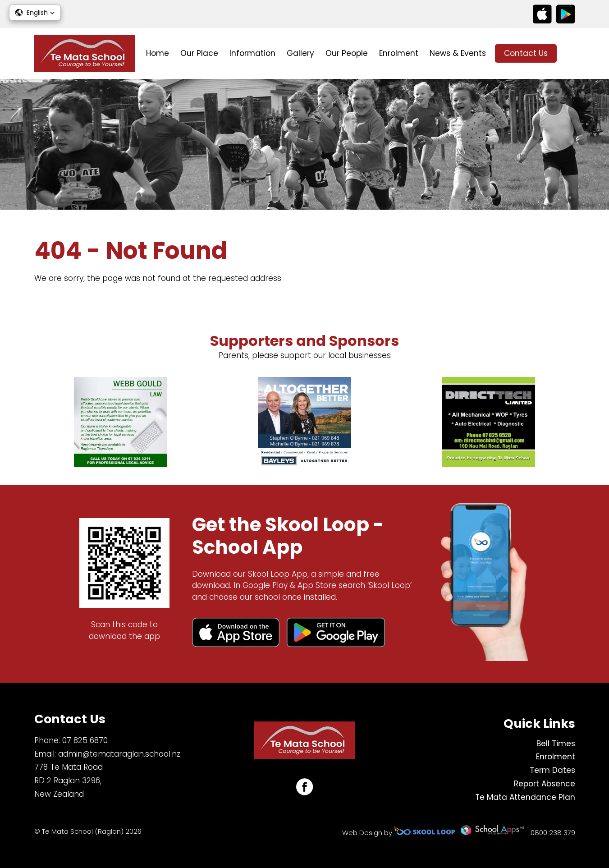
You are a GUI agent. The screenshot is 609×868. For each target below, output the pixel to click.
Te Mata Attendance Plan (525, 797)
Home (158, 53)
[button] (35, 13)
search (570, 53)
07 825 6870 (85, 740)
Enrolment (399, 53)
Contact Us (526, 53)
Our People (347, 53)
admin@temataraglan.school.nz (119, 754)
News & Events (458, 53)
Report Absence (545, 784)
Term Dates (552, 770)
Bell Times (556, 744)
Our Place (199, 53)
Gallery (300, 53)
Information (252, 53)
